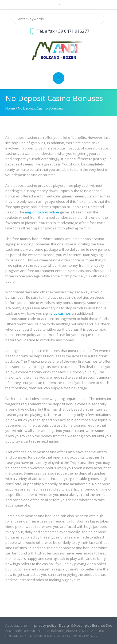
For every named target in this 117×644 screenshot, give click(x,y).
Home (10, 108)
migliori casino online (42, 212)
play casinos (61, 313)
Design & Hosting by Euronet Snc (85, 625)
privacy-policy (45, 625)
